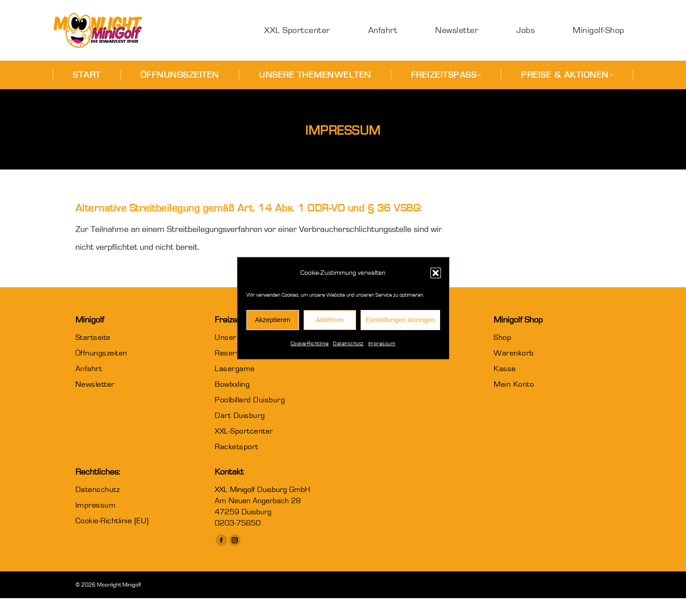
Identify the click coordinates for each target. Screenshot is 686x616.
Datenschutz (348, 343)
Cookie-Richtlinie (310, 343)
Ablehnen (330, 320)
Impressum (382, 343)
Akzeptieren (272, 320)
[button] (436, 273)
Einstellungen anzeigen (400, 320)
